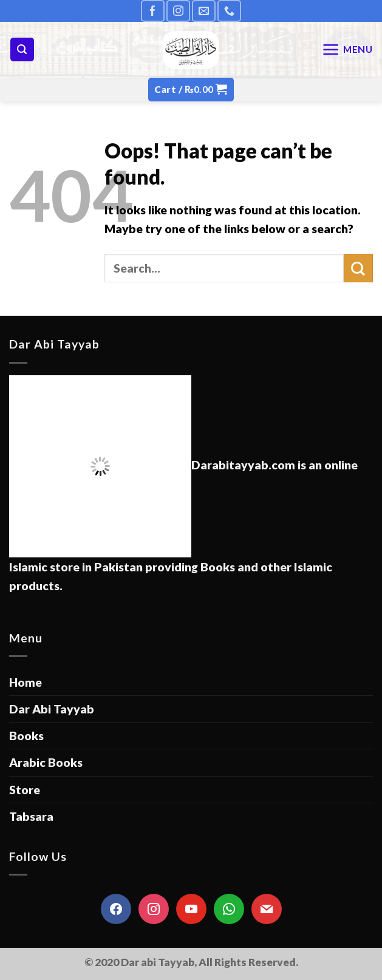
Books (26, 736)
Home (26, 682)
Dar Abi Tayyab (52, 709)
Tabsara (31, 816)
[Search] (22, 49)
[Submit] (358, 268)
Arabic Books (46, 762)
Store (25, 790)
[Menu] (347, 50)
